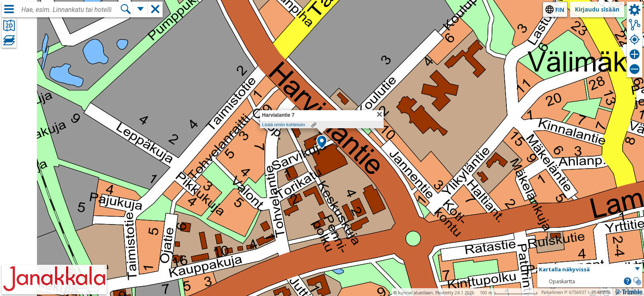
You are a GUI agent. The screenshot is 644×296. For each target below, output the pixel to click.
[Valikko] (9, 9)
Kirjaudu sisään (597, 9)
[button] (322, 143)
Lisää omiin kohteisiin (284, 125)
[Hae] (126, 9)
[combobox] (71, 10)
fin (560, 10)
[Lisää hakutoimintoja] (140, 9)
